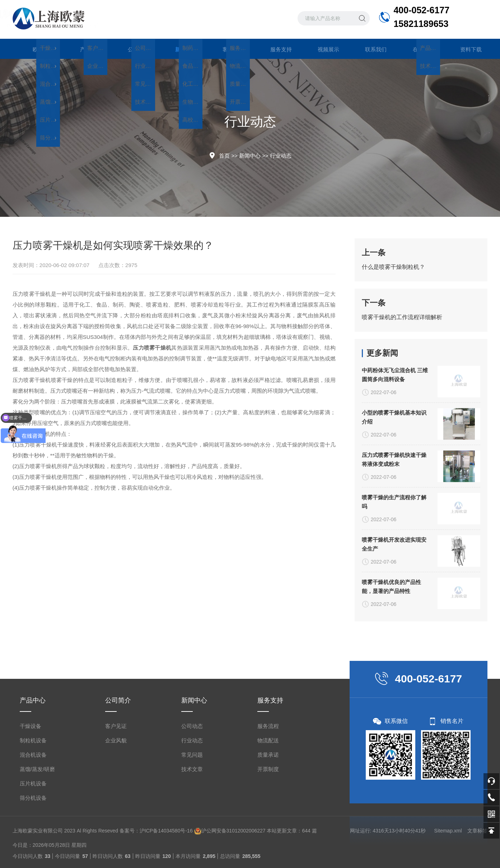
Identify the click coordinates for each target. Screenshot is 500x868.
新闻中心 (179, 52)
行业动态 (281, 156)
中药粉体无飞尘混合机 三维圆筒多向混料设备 (395, 542)
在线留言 (416, 49)
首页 (224, 156)
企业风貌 (116, 852)
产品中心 (84, 49)
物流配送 (268, 852)
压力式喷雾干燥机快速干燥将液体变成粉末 (394, 627)
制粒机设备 (33, 852)
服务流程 (268, 838)
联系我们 (369, 49)
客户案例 (226, 49)
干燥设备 (31, 838)
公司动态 (192, 838)
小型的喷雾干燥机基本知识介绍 (394, 584)
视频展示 (321, 49)
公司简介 (131, 49)
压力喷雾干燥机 (32, 294)
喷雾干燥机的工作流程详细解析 (402, 317)
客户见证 (116, 838)
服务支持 (274, 49)
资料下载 (464, 49)
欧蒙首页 (36, 49)
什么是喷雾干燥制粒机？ (393, 267)
